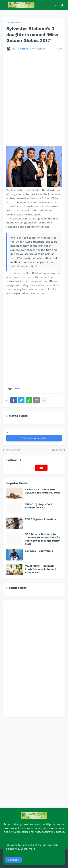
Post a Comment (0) (34, 438)
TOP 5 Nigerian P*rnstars (40, 519)
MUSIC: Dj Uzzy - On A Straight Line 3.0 (39, 506)
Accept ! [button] (14, 860)
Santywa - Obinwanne (39, 551)
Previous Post (12, 450)
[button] (4, 5)
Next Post (58, 450)
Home (10, 22)
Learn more (28, 849)
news (18, 22)
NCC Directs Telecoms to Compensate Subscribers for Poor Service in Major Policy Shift (43, 539)
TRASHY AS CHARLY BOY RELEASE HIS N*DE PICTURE (43, 491)
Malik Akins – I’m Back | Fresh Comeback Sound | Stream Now (40, 569)
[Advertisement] (34, 100)
